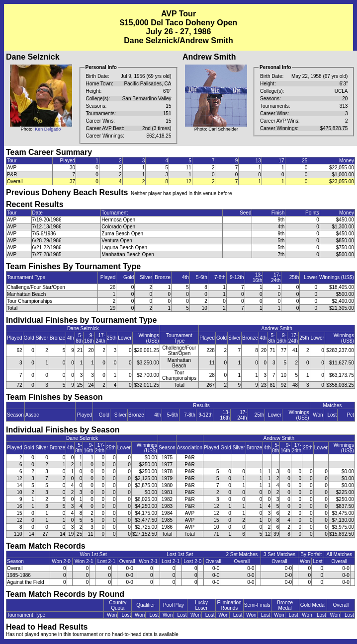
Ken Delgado (48, 129)
